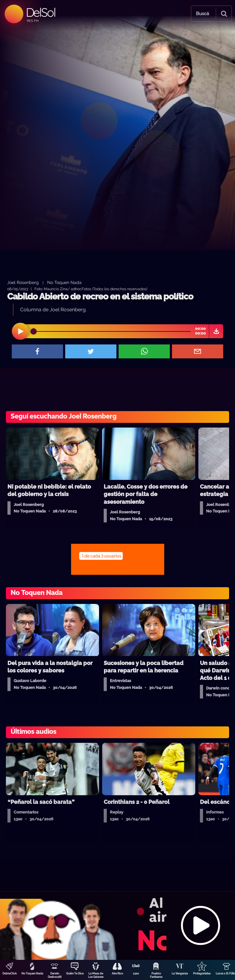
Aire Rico (117, 973)
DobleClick (10, 973)
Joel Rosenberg (23, 282)
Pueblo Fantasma (156, 975)
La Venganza (180, 973)
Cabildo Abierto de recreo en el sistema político (100, 297)
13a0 (136, 973)
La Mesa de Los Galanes (96, 975)
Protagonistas (202, 973)
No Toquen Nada (32, 973)
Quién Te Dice (75, 973)
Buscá (202, 14)
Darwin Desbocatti (55, 975)
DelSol (41, 12)
